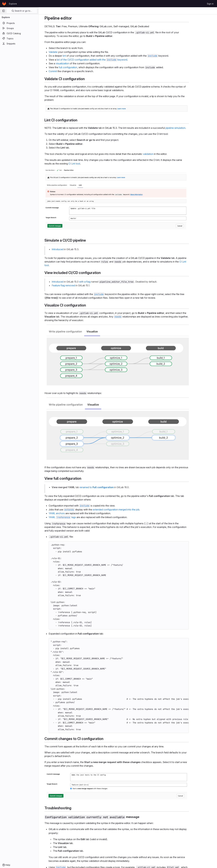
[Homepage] (4, 4)
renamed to (108, 487)
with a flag (96, 282)
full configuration (79, 67)
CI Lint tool (85, 164)
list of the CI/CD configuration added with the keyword (103, 60)
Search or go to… (22, 11)
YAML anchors (68, 513)
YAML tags (73, 517)
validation (159, 154)
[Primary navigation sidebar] (4, 11)
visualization (74, 63)
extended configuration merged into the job (127, 510)
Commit (64, 71)
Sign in (210, 4)
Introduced (69, 249)
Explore (13, 4)
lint (75, 56)
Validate (64, 52)
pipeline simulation (187, 128)
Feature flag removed (75, 285)
